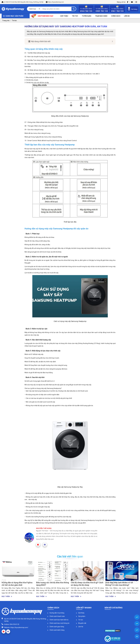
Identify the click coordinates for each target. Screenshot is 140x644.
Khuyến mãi (81, 623)
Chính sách (116, 16)
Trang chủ (6, 21)
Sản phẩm (81, 616)
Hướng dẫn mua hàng (56, 613)
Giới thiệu (64, 16)
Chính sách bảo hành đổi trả (58, 620)
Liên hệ (80, 627)
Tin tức (75, 16)
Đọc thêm (7, 596)
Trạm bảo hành (101, 16)
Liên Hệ (127, 16)
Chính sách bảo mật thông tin (58, 623)
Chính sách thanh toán (56, 616)
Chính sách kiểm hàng (56, 630)
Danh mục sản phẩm (14, 16)
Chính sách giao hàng (56, 627)
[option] (18, 579)
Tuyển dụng (87, 16)
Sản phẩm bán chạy (42, 16)
